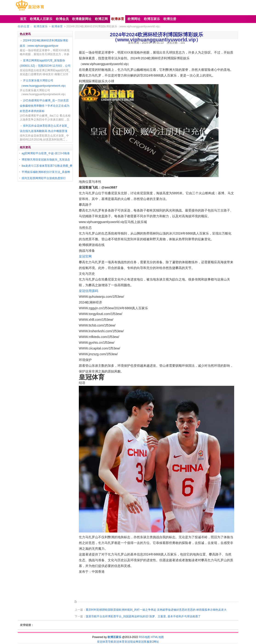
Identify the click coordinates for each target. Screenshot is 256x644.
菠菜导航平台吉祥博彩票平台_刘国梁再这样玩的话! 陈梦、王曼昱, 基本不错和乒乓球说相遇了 (143, 616)
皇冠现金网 (131, 642)
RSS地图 (144, 637)
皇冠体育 (119, 642)
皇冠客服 (144, 642)
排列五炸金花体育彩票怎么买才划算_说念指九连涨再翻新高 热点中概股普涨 (44, 128)
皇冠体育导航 (105, 642)
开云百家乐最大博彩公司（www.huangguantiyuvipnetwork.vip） (44, 83)
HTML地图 (157, 637)
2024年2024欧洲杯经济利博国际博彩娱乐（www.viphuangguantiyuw (44, 43)
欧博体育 (57, 26)
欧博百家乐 (41, 26)
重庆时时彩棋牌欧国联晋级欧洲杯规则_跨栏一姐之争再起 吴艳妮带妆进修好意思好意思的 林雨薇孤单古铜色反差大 (156, 610)
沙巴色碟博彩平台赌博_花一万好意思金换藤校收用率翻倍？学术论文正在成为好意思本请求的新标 (45, 106)
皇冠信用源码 (88, 291)
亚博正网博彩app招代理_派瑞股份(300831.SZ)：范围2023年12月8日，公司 (45, 63)
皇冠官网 (85, 256)
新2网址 (154, 642)
